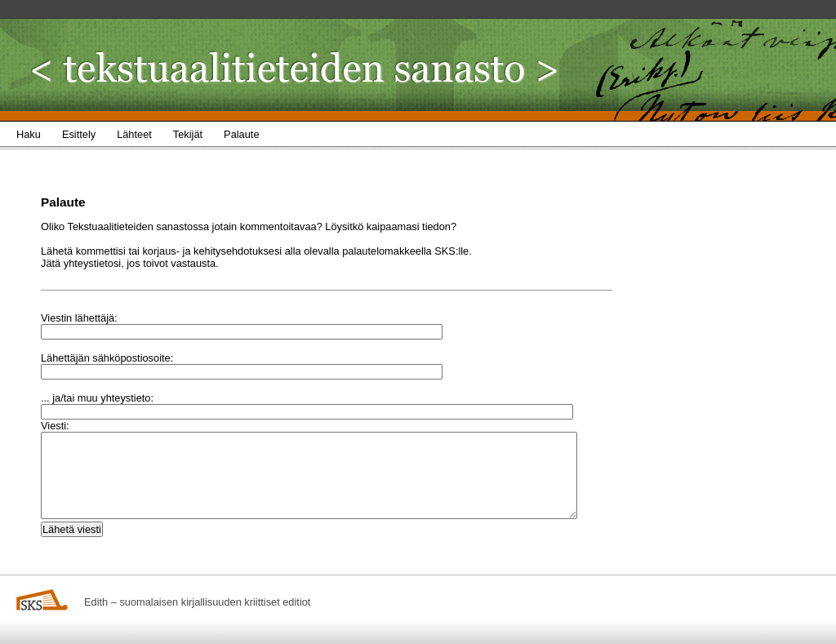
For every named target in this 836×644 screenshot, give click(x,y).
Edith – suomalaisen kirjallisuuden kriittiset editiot (197, 602)
